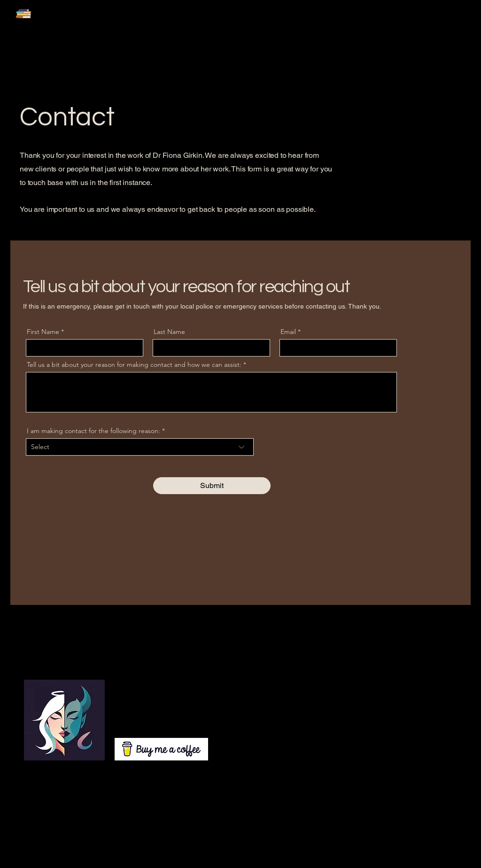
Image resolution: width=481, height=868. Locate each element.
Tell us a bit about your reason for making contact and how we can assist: (134, 364)
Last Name (169, 332)
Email (288, 332)
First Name (43, 332)
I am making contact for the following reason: (93, 431)
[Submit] (212, 486)
